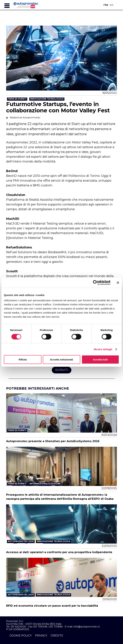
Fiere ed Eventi (17, 99)
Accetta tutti (100, 360)
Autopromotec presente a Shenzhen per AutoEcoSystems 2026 (53, 441)
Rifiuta (23, 360)
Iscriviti (62, 370)
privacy (41, 636)
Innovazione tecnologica (47, 99)
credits (57, 636)
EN (112, 5)
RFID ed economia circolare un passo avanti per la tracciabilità (52, 606)
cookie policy (21, 636)
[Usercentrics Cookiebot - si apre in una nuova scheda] (95, 283)
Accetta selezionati (61, 360)
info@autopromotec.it (87, 627)
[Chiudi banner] (118, 283)
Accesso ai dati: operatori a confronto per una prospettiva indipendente (59, 552)
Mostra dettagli (103, 349)
